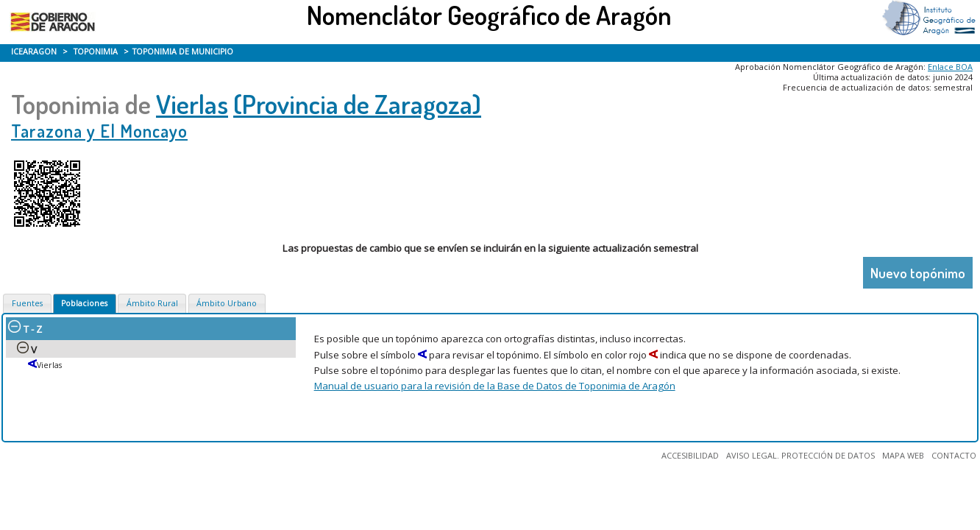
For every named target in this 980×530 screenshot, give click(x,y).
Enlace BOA (950, 67)
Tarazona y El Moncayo (99, 131)
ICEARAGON (34, 52)
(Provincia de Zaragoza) (357, 104)
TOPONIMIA (96, 52)
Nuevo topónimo (918, 273)
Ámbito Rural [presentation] (152, 303)
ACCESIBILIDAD (690, 455)
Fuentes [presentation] (27, 303)
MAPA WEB (903, 455)
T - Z (25, 329)
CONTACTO (954, 455)
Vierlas (192, 104)
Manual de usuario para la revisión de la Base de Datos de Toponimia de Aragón (495, 386)
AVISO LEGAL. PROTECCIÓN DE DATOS (800, 455)
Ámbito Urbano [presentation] (227, 303)
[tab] (27, 303)
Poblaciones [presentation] (84, 303)
